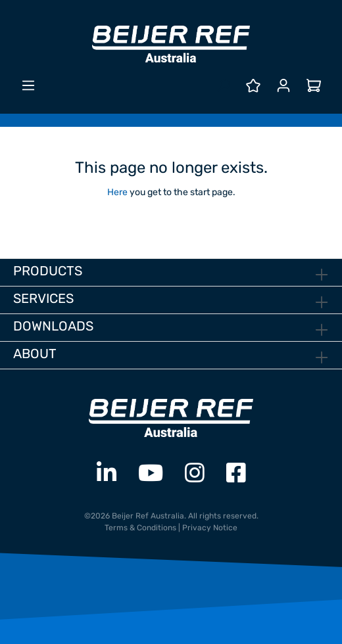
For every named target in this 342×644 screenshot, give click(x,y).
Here (117, 192)
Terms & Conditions (140, 528)
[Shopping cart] (314, 86)
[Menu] (28, 86)
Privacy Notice (210, 528)
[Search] (223, 86)
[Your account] (283, 86)
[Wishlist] (253, 86)
